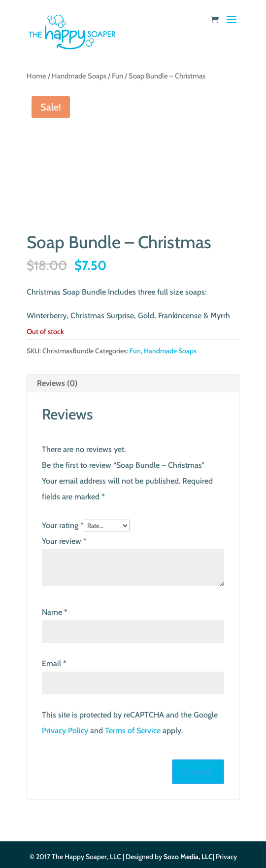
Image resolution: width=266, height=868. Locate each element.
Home (36, 76)
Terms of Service (133, 731)
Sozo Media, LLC (188, 857)
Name (55, 612)
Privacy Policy (65, 731)
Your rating (63, 525)
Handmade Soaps (79, 76)
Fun (117, 76)
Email (54, 663)
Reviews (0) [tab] (57, 383)
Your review (64, 541)
